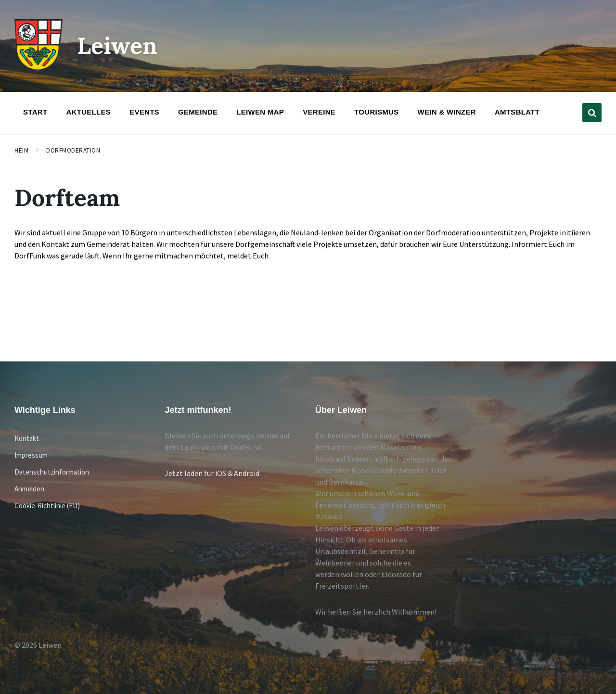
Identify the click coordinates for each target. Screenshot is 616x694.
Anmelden (29, 489)
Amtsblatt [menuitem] (517, 112)
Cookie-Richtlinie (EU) (47, 506)
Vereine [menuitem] (319, 112)
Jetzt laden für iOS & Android (212, 473)
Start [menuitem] (35, 112)
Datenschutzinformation (52, 472)
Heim (21, 150)
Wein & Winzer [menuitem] (447, 112)
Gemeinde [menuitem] (198, 112)
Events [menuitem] (144, 112)
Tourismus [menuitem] (376, 112)
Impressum (31, 455)
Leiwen (117, 45)
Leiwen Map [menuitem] (260, 112)
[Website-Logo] (38, 68)
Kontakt (27, 438)
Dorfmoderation (73, 150)
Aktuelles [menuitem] (88, 112)
